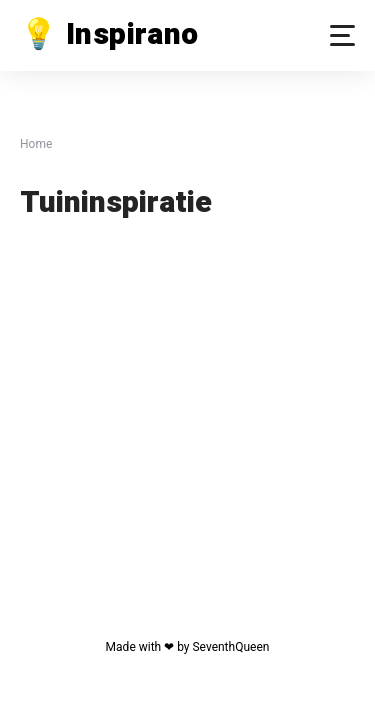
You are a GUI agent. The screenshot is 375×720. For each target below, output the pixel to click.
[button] (342, 35)
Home (36, 144)
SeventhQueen (230, 647)
